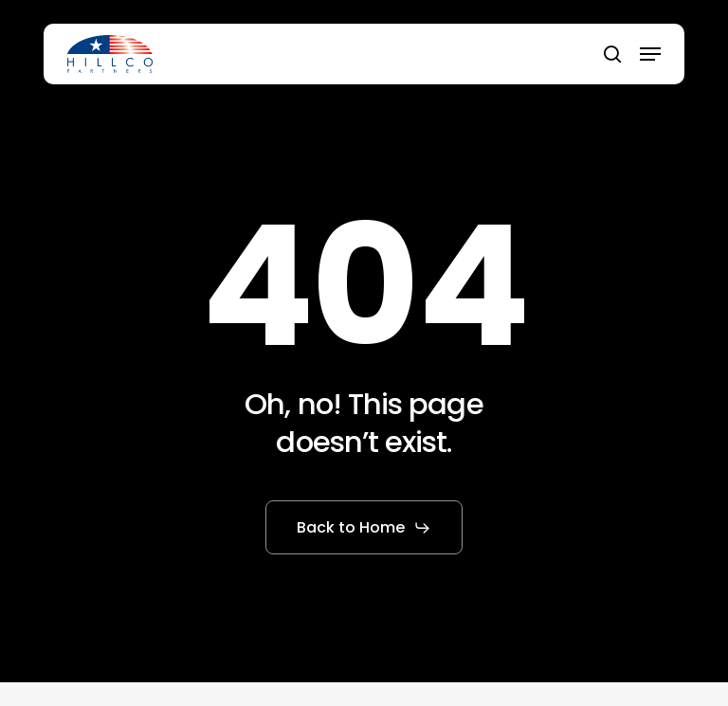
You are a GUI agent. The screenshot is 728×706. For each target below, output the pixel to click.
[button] (650, 54)
